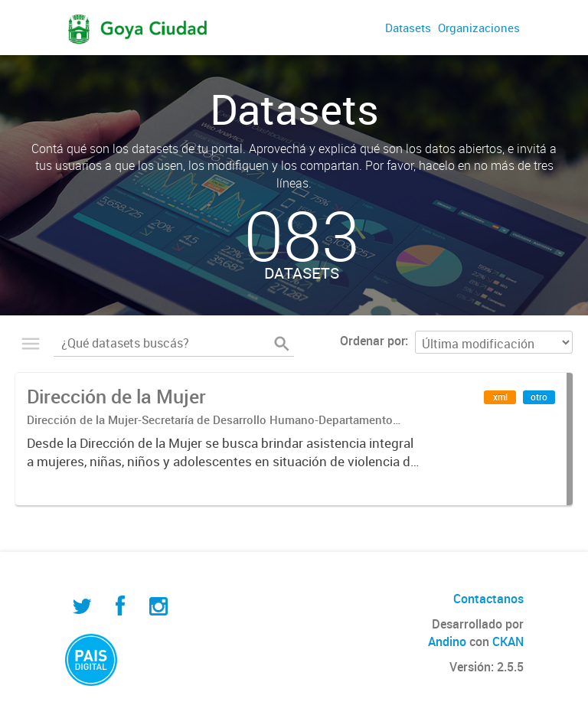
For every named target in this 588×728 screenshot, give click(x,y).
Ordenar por (372, 341)
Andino (447, 641)
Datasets (408, 28)
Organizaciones (479, 28)
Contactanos (488, 599)
